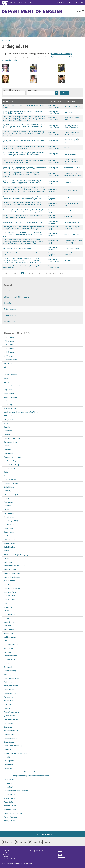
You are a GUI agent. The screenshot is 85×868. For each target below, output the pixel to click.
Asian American (70, 229)
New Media (8, 652)
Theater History (10, 783)
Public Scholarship (11, 708)
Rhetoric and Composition (14, 734)
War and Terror (10, 806)
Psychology (8, 704)
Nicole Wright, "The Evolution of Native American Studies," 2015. (22, 254)
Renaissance (8, 727)
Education (7, 506)
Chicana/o (8, 435)
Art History (8, 405)
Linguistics (68, 222)
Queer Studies (69, 175)
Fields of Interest (10, 321)
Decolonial (8, 476)
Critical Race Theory (11, 465)
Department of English (32, 11)
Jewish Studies (9, 581)
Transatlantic (9, 787)
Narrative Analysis (11, 644)
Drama (6, 498)
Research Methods (11, 731)
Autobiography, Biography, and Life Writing (21, 412)
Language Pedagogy (12, 588)
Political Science (10, 689)
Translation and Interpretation (16, 791)
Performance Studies (72, 174)
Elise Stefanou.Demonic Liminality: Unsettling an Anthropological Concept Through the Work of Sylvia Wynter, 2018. (24, 168)
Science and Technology (13, 746)
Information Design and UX (14, 566)
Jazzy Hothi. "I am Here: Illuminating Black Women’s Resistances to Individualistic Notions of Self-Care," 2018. (24, 161)
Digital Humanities (11, 483)
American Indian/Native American (72, 254)
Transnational (9, 794)
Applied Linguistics (11, 397)
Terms (60, 853)
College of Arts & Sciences (64, 3)
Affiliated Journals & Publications (16, 297)
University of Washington (13, 863)
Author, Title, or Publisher (12, 90)
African (6, 371)
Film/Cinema (8, 528)
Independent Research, (44, 57)
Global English (9, 543)
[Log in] (76, 3)
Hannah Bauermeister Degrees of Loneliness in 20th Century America (23, 106)
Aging (6, 378)
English (7, 510)
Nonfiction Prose (10, 656)
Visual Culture (9, 802)
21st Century (9, 356)
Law (5, 603)
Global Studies (9, 547)
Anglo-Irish (8, 390)
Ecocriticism (8, 502)
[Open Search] (82, 3)
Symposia (52, 183)
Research (7, 41)
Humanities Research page (62, 54)
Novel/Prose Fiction (11, 659)
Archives (7, 401)
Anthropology (69, 167)
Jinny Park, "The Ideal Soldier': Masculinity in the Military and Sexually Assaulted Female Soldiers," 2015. (23, 216)
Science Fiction (9, 749)
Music (6, 641)
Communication (10, 450)
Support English (43, 834)
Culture (67, 147)
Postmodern (8, 701)
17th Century (9, 341)
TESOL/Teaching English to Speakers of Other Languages (26, 776)
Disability (7, 491)
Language (68, 203)
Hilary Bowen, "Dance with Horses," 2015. (17, 248)
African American (70, 160)
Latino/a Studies (10, 600)
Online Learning (10, 671)
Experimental (69, 118)
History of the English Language (16, 555)
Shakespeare (76, 227)
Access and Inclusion (12, 360)
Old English (8, 667)
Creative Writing (10, 461)
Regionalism (8, 723)
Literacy (7, 611)
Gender (67, 216)
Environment (69, 112)
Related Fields (32, 90)
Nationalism (8, 648)
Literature (68, 198)
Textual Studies (10, 779)
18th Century (9, 345)
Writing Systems (10, 821)
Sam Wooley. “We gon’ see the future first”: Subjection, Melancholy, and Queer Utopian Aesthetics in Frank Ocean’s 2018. (23, 174)
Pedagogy (68, 182)
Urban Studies (9, 798)
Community (8, 453)
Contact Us (61, 857)
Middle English (9, 629)
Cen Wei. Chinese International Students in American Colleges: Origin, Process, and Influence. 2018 (24, 147)
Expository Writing (11, 521)
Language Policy (10, 592)
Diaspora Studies (10, 480)
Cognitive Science (10, 442)
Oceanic (7, 663)
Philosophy (8, 682)
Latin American (9, 596)
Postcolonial (74, 127)
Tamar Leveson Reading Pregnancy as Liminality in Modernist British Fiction (23, 141)
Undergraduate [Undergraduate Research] (10, 309)
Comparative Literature (13, 457)
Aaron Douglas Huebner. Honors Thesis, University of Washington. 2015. (21, 267)
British (67, 133)
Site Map (61, 855)
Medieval (7, 626)
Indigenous (68, 169)
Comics (6, 446)
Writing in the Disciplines (13, 813)
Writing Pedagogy (11, 817)
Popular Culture (10, 693)
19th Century (9, 348)
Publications (8, 291)
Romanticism (9, 742)
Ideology (7, 558)
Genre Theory (9, 540)
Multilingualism (10, 637)
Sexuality (78, 175)
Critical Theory (69, 211)
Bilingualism (8, 420)
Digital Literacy (9, 487)
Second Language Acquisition (15, 753)
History (7, 551)
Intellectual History (11, 569)
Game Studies (9, 532)
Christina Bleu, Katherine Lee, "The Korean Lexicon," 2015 (22, 222)
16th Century (9, 337)
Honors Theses (59, 57)
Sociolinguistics (10, 764)
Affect (6, 367)
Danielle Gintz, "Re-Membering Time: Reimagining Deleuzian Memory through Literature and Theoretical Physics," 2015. (23, 198)
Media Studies (9, 622)
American (77, 106)
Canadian (7, 427)
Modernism (8, 633)
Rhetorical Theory (11, 738)
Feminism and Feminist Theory (72, 133)
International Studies (12, 577)
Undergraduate (53, 105)
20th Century (69, 106)
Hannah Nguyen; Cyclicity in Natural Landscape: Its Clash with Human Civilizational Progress (23, 112)
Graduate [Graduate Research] (7, 303)
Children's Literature (12, 438)
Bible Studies (9, 416)
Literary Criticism (70, 154)
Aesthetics (8, 363)
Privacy (60, 851)
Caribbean (8, 431)
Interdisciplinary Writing (13, 573)
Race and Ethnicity (71, 190)
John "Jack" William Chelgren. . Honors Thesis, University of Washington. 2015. (22, 260)
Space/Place (8, 768)
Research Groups (10, 315)
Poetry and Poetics (72, 204)
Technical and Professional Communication (21, 772)
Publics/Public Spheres (12, 712)
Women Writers (10, 809)
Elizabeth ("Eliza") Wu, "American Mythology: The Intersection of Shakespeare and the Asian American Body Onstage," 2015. (24, 228)
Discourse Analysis (11, 495)
